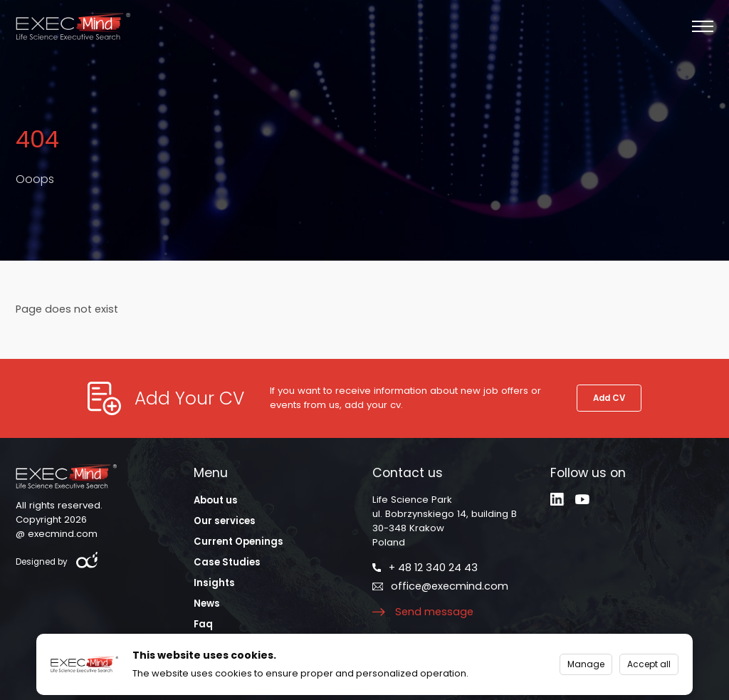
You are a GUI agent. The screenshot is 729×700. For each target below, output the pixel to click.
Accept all (649, 664)
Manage (586, 664)
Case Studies (227, 562)
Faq (203, 624)
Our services (225, 521)
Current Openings (238, 542)
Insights (214, 583)
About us (216, 500)
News (207, 604)
